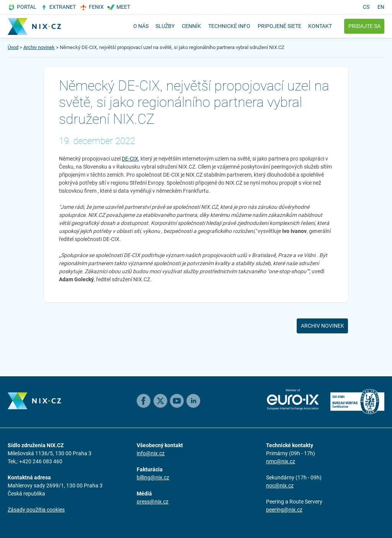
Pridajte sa (364, 26)
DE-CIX (130, 159)
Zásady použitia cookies (36, 510)
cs (366, 7)
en (381, 7)
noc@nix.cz (280, 486)
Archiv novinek (39, 47)
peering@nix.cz (284, 510)
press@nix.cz (153, 502)
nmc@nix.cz (281, 461)
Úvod (13, 47)
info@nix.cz (151, 453)
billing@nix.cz (153, 477)
